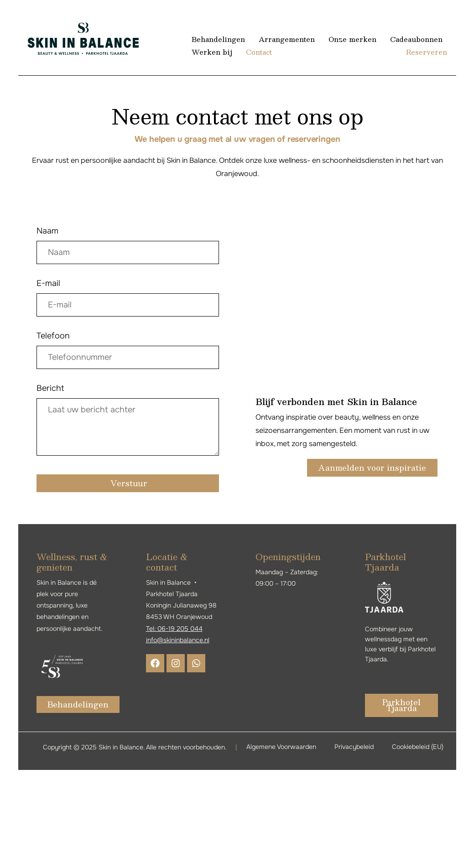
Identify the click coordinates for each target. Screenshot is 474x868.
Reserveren (427, 52)
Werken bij (212, 52)
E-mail (48, 283)
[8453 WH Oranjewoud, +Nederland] (347, 294)
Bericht (50, 388)
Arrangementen (286, 39)
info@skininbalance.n (177, 640)
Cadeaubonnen (416, 39)
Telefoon (53, 336)
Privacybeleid (354, 747)
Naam (47, 231)
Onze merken (352, 39)
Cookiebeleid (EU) (418, 747)
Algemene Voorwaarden (281, 747)
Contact (258, 52)
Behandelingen (218, 39)
